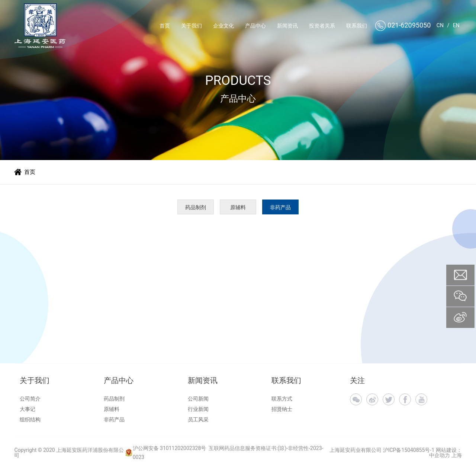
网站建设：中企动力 (445, 453)
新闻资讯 (287, 26)
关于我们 (192, 26)
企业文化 (223, 26)
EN (456, 25)
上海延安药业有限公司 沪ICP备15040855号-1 (382, 450)
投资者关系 (322, 26)
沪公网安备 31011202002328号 (170, 448)
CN (440, 25)
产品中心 (255, 26)
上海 (457, 455)
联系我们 (357, 26)
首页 (165, 26)
